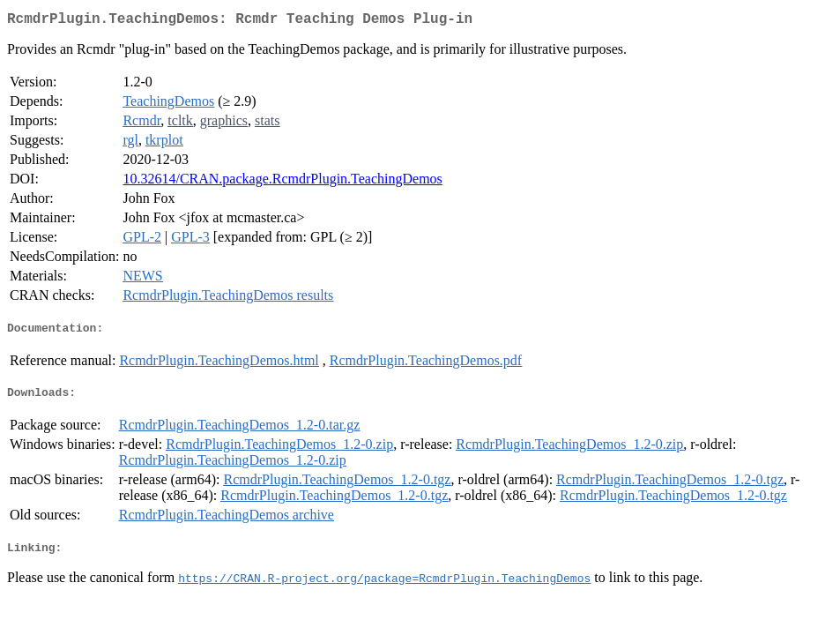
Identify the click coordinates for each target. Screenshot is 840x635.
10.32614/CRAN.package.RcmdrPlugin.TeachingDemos (282, 182)
